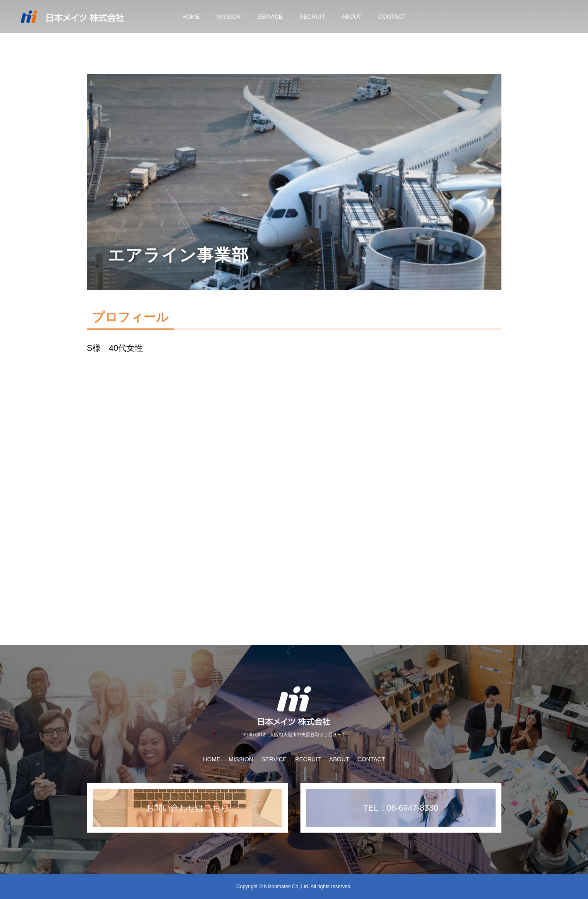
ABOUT (351, 17)
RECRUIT (312, 17)
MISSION (229, 17)
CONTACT (392, 17)
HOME (191, 17)
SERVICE (270, 17)
